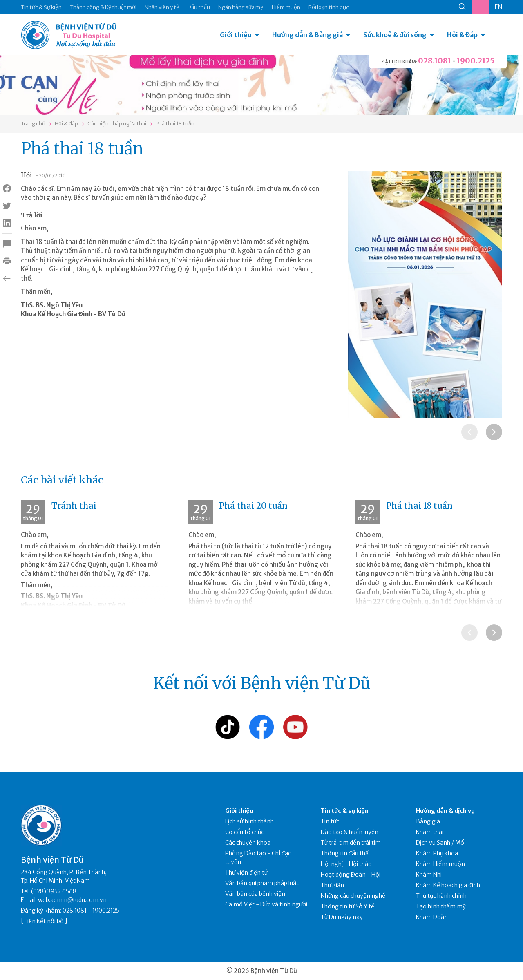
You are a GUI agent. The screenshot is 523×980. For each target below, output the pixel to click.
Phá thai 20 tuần (253, 506)
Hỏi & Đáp (462, 35)
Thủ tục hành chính (441, 896)
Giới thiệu (236, 35)
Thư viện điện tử (247, 873)
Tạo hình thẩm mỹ (441, 906)
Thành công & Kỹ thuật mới (103, 7)
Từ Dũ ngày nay (342, 917)
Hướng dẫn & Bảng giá (307, 35)
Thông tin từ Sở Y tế (348, 906)
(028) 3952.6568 (54, 891)
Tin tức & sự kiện (345, 811)
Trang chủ (33, 124)
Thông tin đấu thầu (346, 853)
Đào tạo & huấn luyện (350, 832)
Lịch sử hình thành (249, 821)
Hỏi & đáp (66, 124)
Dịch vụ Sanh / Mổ (440, 843)
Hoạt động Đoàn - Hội (351, 875)
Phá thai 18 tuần (175, 124)
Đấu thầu (199, 7)
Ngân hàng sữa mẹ (241, 7)
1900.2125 (476, 61)
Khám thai (430, 832)
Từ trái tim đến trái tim (351, 843)
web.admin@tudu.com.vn (72, 900)
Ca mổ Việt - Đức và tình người (266, 904)
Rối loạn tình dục (329, 7)
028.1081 (435, 61)
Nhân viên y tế (162, 7)
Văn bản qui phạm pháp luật (262, 883)
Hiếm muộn (286, 7)
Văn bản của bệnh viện (255, 894)
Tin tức (330, 821)
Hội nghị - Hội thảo (346, 864)
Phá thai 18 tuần (419, 506)
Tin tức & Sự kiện (41, 7)
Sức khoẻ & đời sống (395, 35)
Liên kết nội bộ (44, 921)
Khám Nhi (429, 875)
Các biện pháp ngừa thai (117, 124)
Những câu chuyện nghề (353, 896)
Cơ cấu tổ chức (245, 832)
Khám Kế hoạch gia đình (448, 885)
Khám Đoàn (432, 917)
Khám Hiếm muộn (440, 864)
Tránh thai (74, 506)
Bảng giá (428, 821)
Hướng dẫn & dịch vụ (445, 811)
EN (498, 7)
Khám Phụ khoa (437, 853)
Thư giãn (332, 885)
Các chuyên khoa (248, 843)
